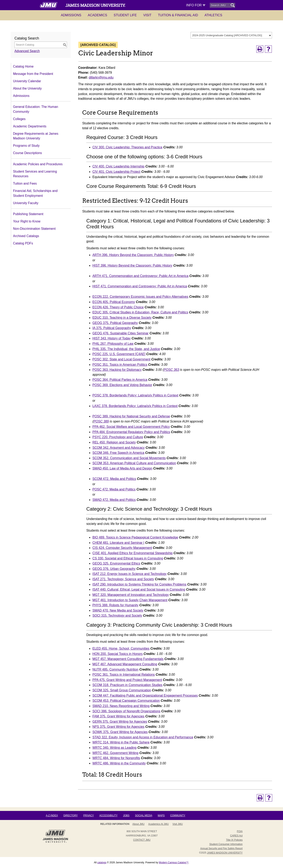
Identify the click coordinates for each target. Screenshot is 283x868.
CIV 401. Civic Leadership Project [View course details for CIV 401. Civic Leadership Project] (116, 172)
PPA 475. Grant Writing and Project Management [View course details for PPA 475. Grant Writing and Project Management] (127, 680)
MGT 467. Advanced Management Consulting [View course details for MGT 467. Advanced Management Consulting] (125, 664)
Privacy (89, 815)
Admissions (71, 15)
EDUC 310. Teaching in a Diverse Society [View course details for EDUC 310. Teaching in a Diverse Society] (122, 318)
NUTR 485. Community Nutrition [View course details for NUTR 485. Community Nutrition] (115, 669)
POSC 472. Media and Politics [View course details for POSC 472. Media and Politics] (114, 489)
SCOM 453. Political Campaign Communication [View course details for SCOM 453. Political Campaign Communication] (126, 701)
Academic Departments (30, 126)
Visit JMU (178, 824)
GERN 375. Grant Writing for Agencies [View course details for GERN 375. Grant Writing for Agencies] (120, 722)
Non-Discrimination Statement (34, 229)
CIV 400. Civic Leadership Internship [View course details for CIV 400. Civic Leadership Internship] (118, 166)
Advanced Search (27, 51)
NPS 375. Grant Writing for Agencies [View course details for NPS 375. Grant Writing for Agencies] (118, 727)
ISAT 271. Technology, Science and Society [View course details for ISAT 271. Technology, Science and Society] (123, 579)
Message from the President (33, 74)
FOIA (240, 831)
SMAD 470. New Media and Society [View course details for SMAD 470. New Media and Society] (118, 610)
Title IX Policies (234, 840)
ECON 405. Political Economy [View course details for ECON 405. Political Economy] (114, 302)
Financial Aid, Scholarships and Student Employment (35, 193)
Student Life (125, 15)
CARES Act (236, 836)
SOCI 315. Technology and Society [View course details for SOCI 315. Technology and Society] (117, 616)
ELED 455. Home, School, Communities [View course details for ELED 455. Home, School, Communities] (121, 649)
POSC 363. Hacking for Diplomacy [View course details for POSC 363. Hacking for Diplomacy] (117, 370)
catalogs (102, 863)
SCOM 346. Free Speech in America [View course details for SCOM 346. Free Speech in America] (118, 453)
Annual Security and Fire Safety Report (221, 848)
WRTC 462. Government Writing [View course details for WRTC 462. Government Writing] (115, 753)
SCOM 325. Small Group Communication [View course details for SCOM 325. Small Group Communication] (122, 690)
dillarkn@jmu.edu (101, 77)
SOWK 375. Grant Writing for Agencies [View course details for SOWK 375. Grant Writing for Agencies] (120, 732)
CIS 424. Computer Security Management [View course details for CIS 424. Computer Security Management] (122, 548)
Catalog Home (23, 66)
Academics (97, 15)
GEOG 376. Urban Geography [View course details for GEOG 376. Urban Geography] (114, 569)
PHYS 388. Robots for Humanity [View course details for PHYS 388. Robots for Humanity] (115, 605)
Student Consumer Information (226, 844)
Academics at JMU (159, 824)
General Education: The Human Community (36, 109)
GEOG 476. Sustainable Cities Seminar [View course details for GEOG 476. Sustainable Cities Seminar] (121, 333)
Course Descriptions (27, 153)
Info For (196, 5)
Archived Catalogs (26, 236)
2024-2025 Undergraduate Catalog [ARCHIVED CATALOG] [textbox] (227, 35)
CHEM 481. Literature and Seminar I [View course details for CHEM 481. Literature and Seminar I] (118, 543)
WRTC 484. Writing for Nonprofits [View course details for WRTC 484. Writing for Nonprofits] (116, 758)
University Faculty (26, 203)
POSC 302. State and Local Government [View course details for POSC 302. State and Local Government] (121, 359)
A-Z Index (52, 815)
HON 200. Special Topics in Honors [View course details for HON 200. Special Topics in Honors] (118, 654)
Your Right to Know (27, 221)
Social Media (144, 815)
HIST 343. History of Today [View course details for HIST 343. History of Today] (112, 338)
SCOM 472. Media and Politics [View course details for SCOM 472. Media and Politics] (114, 479)
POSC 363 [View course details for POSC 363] (171, 370)
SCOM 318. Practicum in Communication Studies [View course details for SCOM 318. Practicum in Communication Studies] (127, 685)
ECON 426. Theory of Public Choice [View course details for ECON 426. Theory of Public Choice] (118, 307)
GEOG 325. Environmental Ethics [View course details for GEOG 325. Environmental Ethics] (116, 563)
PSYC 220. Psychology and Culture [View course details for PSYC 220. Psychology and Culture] (118, 437)
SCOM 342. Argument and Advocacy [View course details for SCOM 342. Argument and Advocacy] (119, 448)
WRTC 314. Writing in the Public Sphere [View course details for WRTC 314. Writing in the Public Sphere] (121, 742)
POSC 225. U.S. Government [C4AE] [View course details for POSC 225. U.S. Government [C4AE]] (119, 354)
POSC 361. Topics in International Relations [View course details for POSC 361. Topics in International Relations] (124, 675)
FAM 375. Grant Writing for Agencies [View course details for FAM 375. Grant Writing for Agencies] (118, 716)
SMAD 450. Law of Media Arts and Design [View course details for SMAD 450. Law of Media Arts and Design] (122, 468)
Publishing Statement (28, 214)
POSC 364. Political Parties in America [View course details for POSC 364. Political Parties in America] (120, 380)
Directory (71, 815)
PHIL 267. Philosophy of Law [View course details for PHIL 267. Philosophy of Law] (113, 344)
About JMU (138, 824)
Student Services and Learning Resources (35, 174)
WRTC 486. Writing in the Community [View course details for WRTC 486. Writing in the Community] (119, 763)
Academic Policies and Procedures (38, 164)
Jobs (126, 815)
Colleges (19, 119)
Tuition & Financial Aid (178, 15)
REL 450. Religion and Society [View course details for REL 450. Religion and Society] (114, 442)
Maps (161, 815)
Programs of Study (26, 146)
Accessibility (108, 815)
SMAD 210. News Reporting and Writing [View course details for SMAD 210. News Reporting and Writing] (121, 706)
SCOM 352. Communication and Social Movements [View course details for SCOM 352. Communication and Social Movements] (129, 458)
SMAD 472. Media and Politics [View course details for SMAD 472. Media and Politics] (114, 500)
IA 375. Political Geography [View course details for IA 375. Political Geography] (112, 328)
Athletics (213, 15)
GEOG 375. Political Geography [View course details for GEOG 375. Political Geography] (115, 323)
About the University (27, 88)
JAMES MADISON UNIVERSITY (225, 853)
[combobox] (231, 35)
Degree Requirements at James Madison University (36, 136)
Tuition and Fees (25, 183)
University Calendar (27, 81)
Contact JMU (142, 840)
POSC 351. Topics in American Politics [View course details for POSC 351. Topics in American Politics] (120, 365)
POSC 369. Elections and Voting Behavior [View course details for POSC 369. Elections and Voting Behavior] (122, 385)
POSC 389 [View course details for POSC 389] (101, 421)
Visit (147, 15)
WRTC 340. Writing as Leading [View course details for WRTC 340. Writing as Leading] (115, 748)
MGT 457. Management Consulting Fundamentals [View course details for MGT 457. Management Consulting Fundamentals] (128, 659)
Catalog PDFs (23, 243)
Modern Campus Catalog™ (174, 863)
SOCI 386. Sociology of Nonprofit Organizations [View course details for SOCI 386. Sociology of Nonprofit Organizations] (126, 711)
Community (178, 815)
